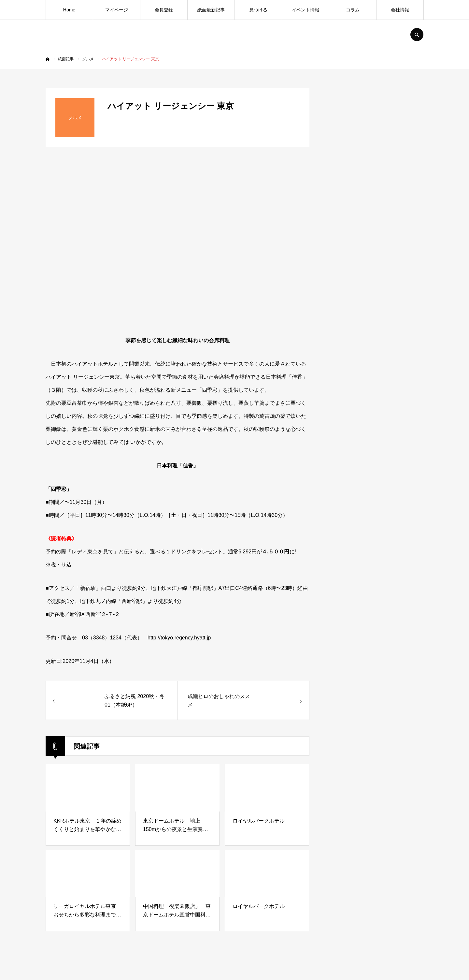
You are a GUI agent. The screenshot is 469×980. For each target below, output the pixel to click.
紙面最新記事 (211, 10)
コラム (353, 10)
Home (69, 10)
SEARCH (417, 35)
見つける (258, 10)
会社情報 (400, 10)
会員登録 (164, 10)
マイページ (117, 10)
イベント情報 (306, 10)
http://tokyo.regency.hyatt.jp (179, 638)
